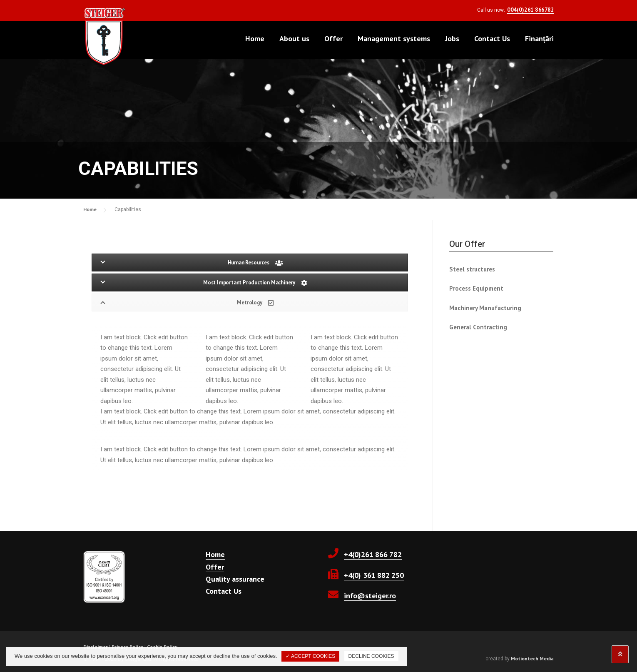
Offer (333, 39)
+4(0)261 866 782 (373, 554)
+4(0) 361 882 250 (374, 575)
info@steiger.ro (370, 596)
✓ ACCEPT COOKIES (310, 656)
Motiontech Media (532, 658)
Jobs (452, 39)
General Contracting (478, 327)
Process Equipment (476, 288)
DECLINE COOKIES (371, 656)
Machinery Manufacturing (485, 308)
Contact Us (492, 39)
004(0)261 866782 (530, 10)
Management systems (394, 39)
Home (255, 39)
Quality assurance (235, 579)
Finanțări (539, 39)
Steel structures (472, 269)
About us (294, 39)
